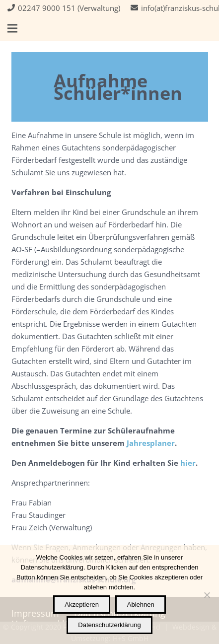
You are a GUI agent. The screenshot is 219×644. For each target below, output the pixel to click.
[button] (12, 28)
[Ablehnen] (207, 595)
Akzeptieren (82, 605)
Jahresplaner (151, 443)
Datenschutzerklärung (109, 625)
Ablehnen (141, 605)
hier (188, 463)
